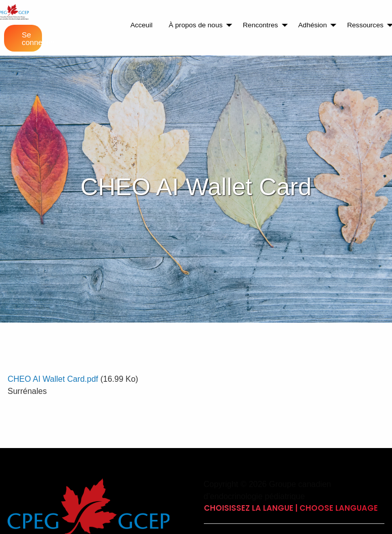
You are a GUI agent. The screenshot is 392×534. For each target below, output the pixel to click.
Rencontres (260, 25)
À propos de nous (195, 25)
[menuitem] (142, 25)
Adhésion (313, 25)
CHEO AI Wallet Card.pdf (53, 379)
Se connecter (32, 38)
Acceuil (142, 25)
